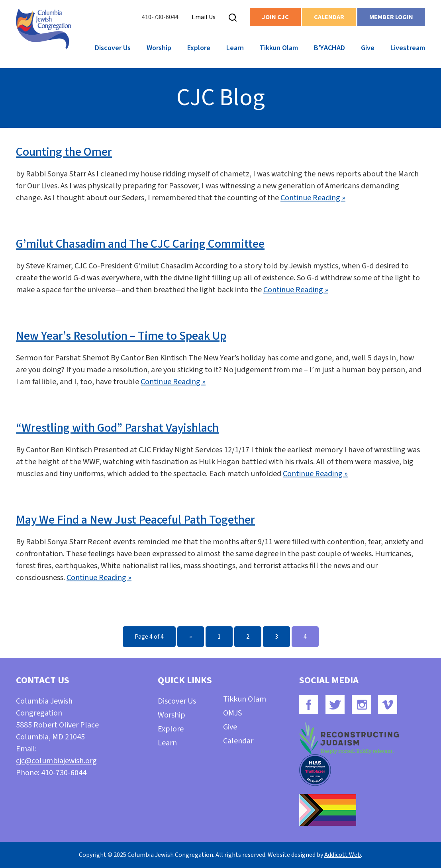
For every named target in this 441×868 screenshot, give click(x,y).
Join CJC (275, 17)
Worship (159, 48)
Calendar (329, 17)
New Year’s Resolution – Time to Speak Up (121, 336)
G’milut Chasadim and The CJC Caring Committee (140, 244)
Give (368, 48)
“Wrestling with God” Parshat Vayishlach (117, 428)
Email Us (204, 17)
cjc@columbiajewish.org (56, 761)
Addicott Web (343, 855)
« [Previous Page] (191, 637)
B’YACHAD (329, 48)
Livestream (408, 48)
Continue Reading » (313, 198)
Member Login (391, 17)
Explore (199, 48)
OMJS (232, 713)
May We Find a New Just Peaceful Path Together (135, 520)
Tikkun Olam (279, 48)
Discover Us (113, 48)
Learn (235, 48)
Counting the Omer (64, 152)
